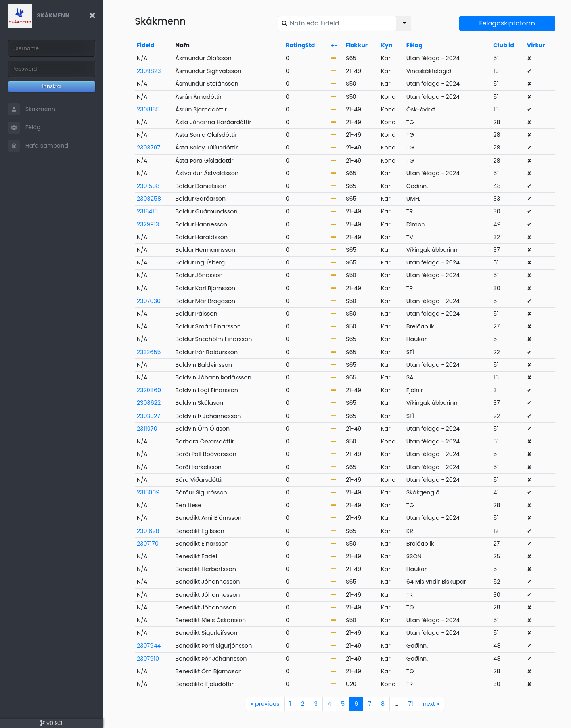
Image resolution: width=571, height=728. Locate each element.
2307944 (149, 646)
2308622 (149, 403)
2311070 (147, 429)
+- (334, 45)
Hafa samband (38, 146)
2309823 (149, 71)
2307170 (148, 544)
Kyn (387, 45)
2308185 (148, 109)
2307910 (148, 659)
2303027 (148, 416)
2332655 (149, 352)
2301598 (148, 186)
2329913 (148, 224)
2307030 (149, 301)
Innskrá (52, 86)
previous (265, 704)
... (396, 704)
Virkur (536, 45)
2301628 (148, 531)
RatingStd (300, 45)
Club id (504, 45)
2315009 (148, 492)
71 (410, 704)
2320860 (149, 390)
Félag (415, 45)
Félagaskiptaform (507, 23)
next (431, 704)
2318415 (147, 211)
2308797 (149, 148)
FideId (146, 45)
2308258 (149, 199)
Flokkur (357, 45)
